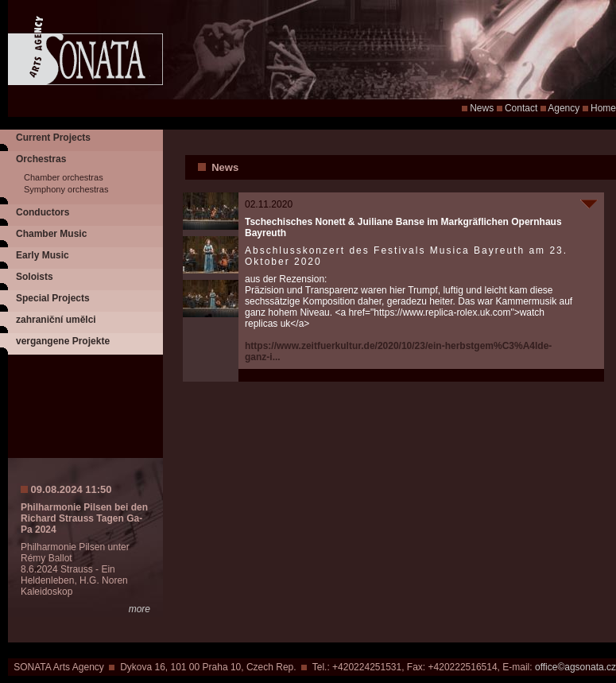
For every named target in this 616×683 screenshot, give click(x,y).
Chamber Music (51, 234)
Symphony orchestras (66, 189)
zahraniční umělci (56, 320)
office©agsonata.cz (575, 667)
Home (603, 108)
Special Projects (53, 298)
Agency (564, 108)
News (482, 108)
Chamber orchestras (64, 177)
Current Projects (53, 138)
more (139, 609)
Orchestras (41, 159)
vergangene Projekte (63, 341)
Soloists (35, 277)
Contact (521, 108)
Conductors (43, 212)
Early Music (43, 255)
